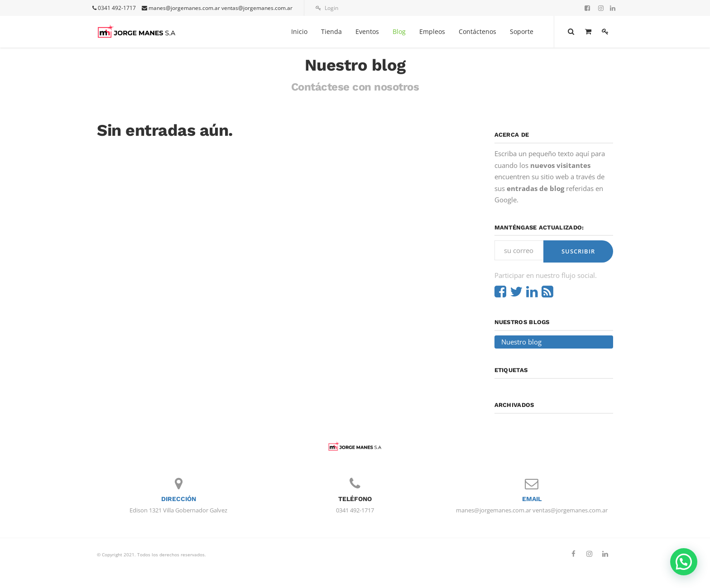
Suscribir (578, 251)
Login (327, 8)
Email (532, 499)
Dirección (179, 499)
